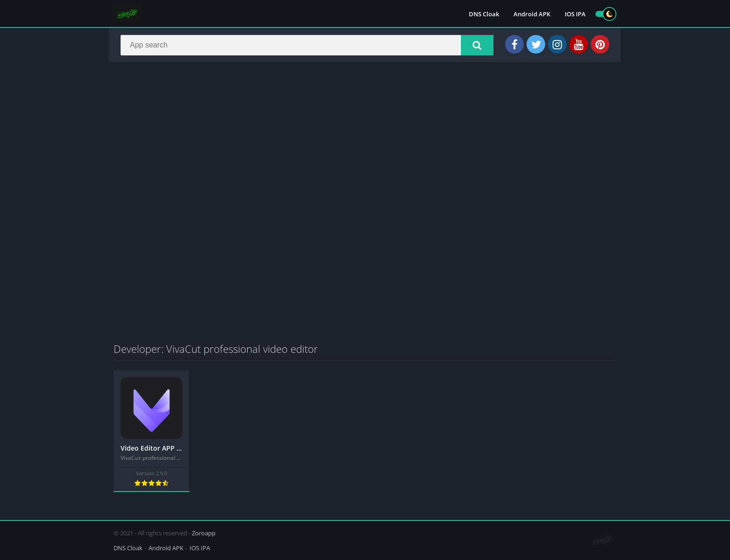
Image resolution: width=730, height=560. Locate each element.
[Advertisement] (365, 137)
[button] (477, 45)
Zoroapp (204, 533)
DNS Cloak (484, 14)
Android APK (532, 14)
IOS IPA (575, 14)
